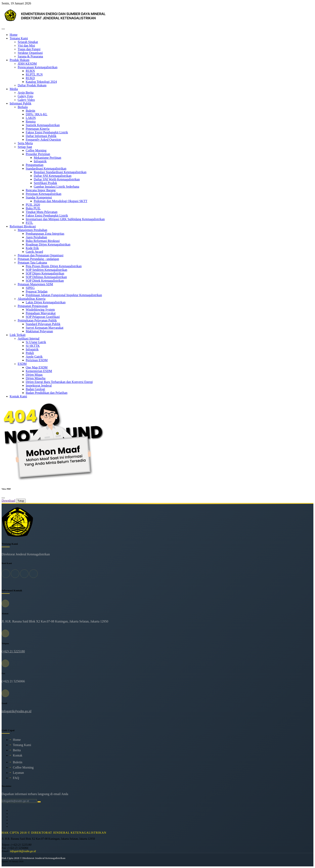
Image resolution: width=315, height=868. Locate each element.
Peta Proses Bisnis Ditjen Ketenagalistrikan (54, 266)
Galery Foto (25, 96)
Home (14, 35)
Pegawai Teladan (37, 291)
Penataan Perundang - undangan (38, 259)
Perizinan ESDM (37, 360)
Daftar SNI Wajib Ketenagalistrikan (57, 179)
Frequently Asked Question (43, 140)
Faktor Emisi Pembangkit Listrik (47, 132)
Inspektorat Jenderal (39, 385)
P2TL (29, 223)
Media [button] (14, 89)
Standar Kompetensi (39, 197)
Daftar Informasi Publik (41, 136)
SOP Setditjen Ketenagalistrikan (46, 270)
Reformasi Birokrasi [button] (23, 226)
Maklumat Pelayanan (39, 331)
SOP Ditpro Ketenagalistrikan (45, 273)
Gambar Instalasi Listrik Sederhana (56, 187)
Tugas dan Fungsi (29, 49)
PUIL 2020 (33, 205)
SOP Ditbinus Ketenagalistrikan (46, 277)
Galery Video (26, 100)
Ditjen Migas (34, 375)
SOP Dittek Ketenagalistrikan (45, 281)
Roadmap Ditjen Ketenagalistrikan (48, 244)
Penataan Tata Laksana (32, 263)
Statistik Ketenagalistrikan (43, 125)
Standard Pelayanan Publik (43, 324)
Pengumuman (35, 165)
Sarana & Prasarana (30, 56)
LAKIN (31, 118)
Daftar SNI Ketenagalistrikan (53, 176)
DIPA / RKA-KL (37, 114)
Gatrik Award (34, 252)
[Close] (3, 498)
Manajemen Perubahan (32, 230)
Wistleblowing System (40, 310)
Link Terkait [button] (18, 335)
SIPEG (30, 288)
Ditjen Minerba (36, 378)
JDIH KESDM (27, 64)
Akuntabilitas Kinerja (32, 299)
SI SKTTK (33, 346)
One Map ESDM (37, 367)
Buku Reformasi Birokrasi (43, 241)
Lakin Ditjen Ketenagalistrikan (46, 302)
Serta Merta (25, 143)
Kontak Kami (18, 396)
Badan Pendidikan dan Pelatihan (47, 393)
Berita (17, 750)
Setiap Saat (25, 147)
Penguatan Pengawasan (33, 306)
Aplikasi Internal (29, 338)
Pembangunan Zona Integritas (45, 234)
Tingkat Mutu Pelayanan (42, 212)
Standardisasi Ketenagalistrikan (46, 168)
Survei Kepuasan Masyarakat (45, 328)
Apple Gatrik (34, 357)
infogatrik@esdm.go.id (16, 711)
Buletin (30, 111)
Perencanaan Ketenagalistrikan (38, 67)
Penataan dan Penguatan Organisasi (41, 255)
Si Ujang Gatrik (36, 342)
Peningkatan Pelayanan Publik (37, 320)
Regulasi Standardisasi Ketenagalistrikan (60, 172)
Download (8, 501)
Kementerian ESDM (39, 371)
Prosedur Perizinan (38, 154)
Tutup (21, 501)
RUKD (30, 78)
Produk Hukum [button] (19, 60)
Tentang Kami (22, 745)
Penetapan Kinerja (38, 129)
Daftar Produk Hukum (32, 85)
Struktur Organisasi (30, 53)
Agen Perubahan (36, 237)
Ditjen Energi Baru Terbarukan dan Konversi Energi (59, 382)
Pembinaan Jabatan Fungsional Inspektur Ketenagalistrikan (64, 295)
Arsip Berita (26, 93)
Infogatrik (40, 161)
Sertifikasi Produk (45, 183)
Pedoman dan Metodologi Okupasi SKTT (61, 201)
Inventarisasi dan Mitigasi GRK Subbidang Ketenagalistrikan (65, 219)
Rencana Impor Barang (41, 190)
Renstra (31, 121)
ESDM (22, 364)
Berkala (23, 107)
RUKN (30, 71)
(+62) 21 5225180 (13, 651)
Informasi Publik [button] (20, 103)
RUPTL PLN (34, 74)
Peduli (30, 353)
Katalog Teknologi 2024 (41, 82)
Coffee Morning (36, 150)
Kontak (18, 755)
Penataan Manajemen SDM (35, 284)
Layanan (18, 773)
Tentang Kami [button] (19, 38)
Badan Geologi (35, 389)
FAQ (16, 778)
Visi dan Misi (26, 46)
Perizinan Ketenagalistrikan (43, 194)
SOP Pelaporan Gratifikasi (43, 317)
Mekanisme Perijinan (47, 158)
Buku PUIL (33, 208)
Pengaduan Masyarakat (41, 313)
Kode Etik (32, 248)
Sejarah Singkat (28, 42)
